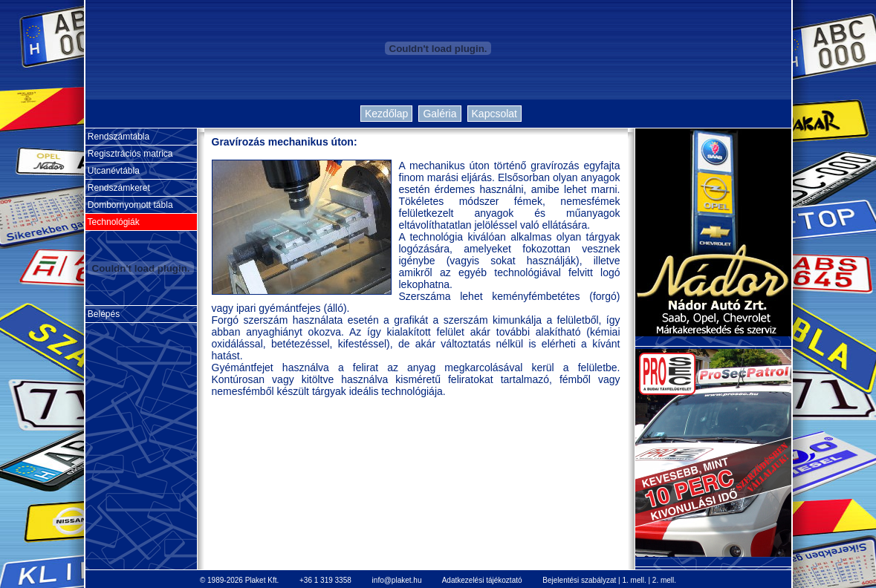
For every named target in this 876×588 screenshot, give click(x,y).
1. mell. (634, 580)
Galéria (439, 114)
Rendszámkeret (118, 188)
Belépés (103, 314)
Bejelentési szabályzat (579, 580)
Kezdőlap (386, 114)
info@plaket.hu (397, 580)
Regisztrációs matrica (129, 154)
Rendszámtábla (118, 137)
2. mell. (664, 580)
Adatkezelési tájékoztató (482, 580)
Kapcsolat (494, 114)
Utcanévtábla (113, 171)
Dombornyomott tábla (129, 205)
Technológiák (113, 222)
